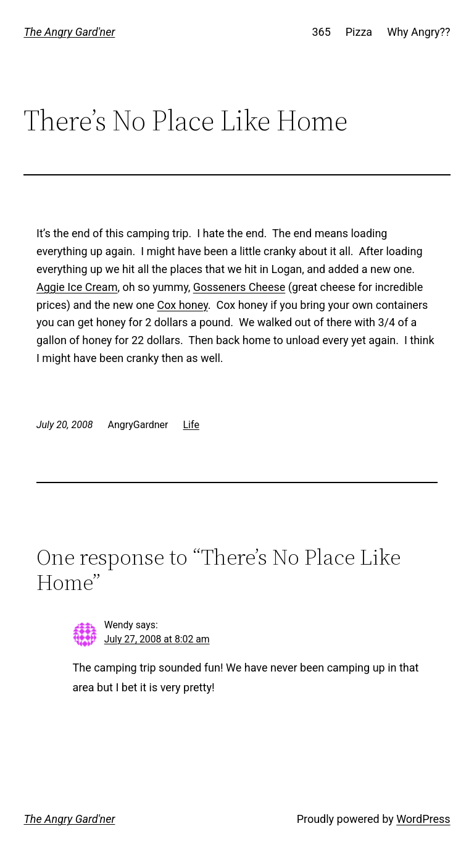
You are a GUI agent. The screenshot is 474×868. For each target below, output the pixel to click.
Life (191, 425)
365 (321, 32)
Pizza (359, 32)
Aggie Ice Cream (77, 287)
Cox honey (182, 305)
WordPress (423, 819)
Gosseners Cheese (239, 287)
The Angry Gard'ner (69, 32)
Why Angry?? (418, 32)
